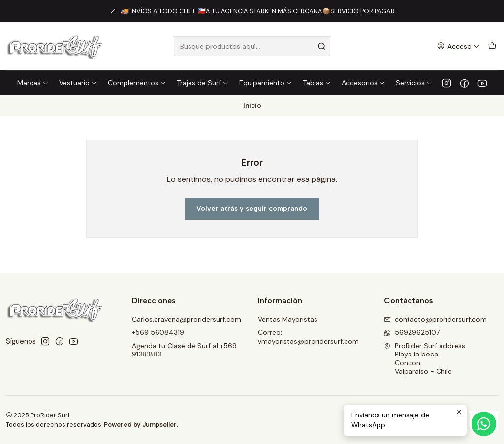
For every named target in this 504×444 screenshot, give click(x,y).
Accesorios (363, 83)
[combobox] (252, 46)
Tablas (317, 83)
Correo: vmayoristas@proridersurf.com (308, 337)
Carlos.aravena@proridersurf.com (187, 319)
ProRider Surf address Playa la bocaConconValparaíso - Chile (425, 359)
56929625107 (412, 332)
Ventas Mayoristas (288, 319)
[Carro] (492, 46)
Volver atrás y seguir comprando (252, 209)
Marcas (33, 83)
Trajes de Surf (203, 83)
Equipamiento (266, 83)
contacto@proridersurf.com (435, 319)
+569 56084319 (158, 332)
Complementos (137, 83)
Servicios (414, 83)
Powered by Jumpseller (140, 425)
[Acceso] (459, 46)
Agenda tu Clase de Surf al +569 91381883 (184, 350)
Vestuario (78, 83)
